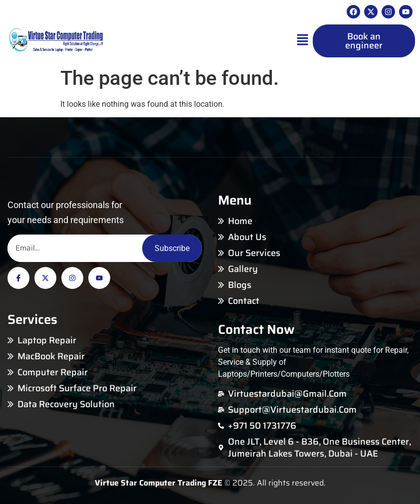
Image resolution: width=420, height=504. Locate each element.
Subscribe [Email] (172, 248)
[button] (302, 41)
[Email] (75, 248)
